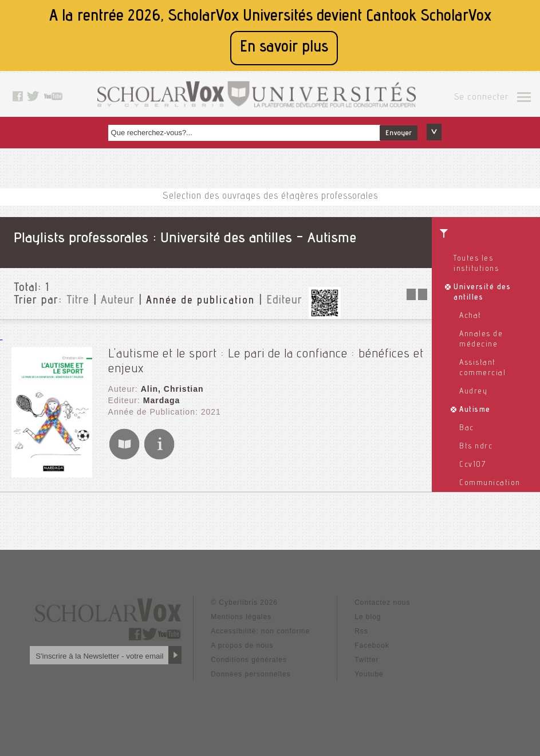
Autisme (475, 410)
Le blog (368, 617)
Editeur (284, 301)
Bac (467, 428)
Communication (490, 483)
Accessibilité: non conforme (260, 631)
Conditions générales (249, 660)
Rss (361, 631)
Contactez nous (382, 603)
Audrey (473, 392)
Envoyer (399, 133)
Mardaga (162, 400)
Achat (470, 316)
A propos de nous (242, 645)
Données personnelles (251, 674)
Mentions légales (241, 617)
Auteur (118, 301)
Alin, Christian (172, 389)
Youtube (369, 674)
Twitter (366, 660)
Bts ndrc (476, 447)
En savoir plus (284, 48)
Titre (78, 301)
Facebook (372, 645)
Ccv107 (472, 465)
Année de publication (200, 301)
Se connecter (481, 98)
